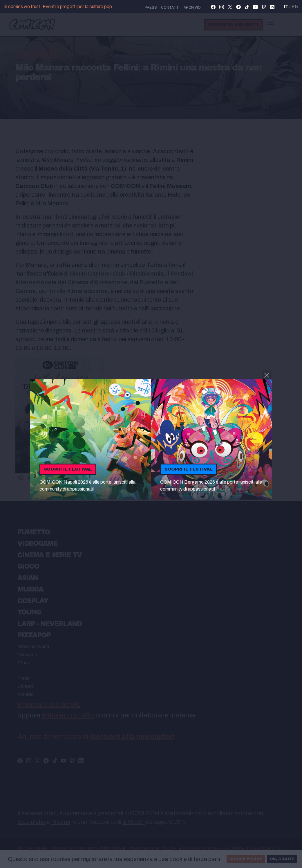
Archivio (192, 8)
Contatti (170, 8)
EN (295, 7)
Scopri (68, 469)
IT (286, 7)
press (151, 8)
